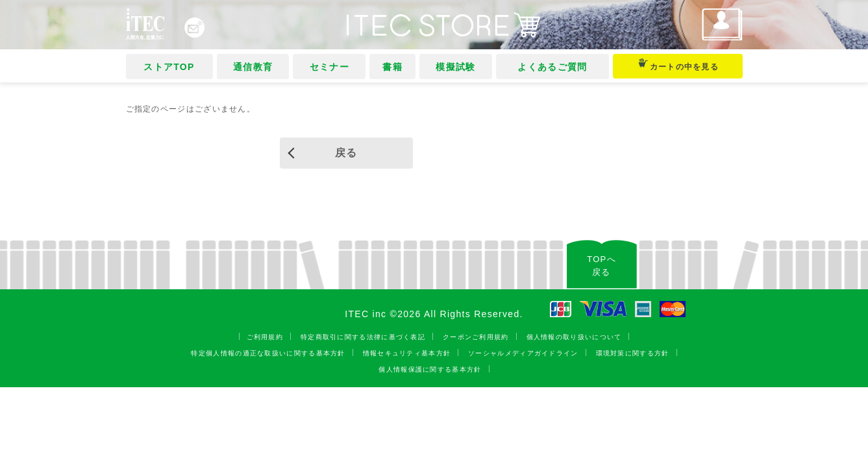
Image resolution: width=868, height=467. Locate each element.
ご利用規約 (265, 337)
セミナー (326, 67)
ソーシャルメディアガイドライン (523, 353)
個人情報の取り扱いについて (574, 337)
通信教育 (251, 67)
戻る (346, 153)
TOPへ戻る (601, 266)
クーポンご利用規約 (476, 337)
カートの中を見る (674, 65)
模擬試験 (450, 67)
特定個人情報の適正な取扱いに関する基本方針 (268, 353)
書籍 (388, 67)
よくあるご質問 (545, 67)
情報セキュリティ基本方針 (407, 353)
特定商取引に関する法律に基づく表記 (363, 337)
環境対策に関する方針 (633, 353)
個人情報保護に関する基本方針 (430, 369)
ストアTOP (168, 67)
